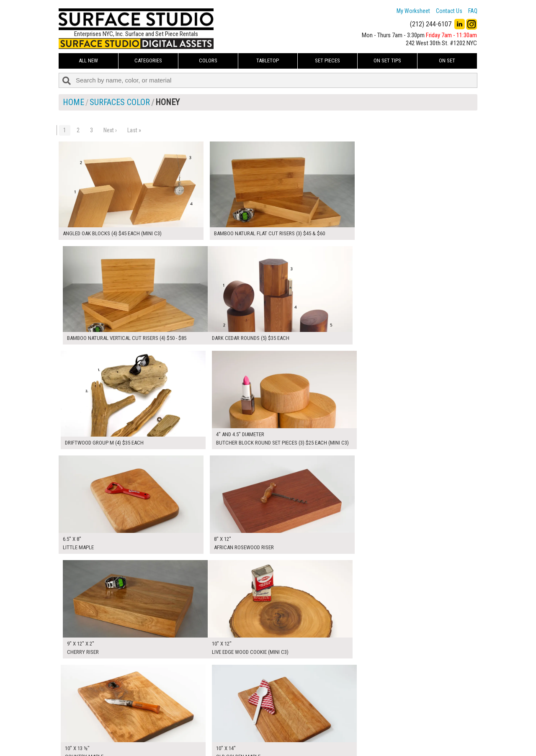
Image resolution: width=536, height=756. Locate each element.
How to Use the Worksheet (236, 714)
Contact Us (449, 11)
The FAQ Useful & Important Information (251, 733)
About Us (215, 723)
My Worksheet (413, 11)
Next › (110, 130)
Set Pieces (327, 60)
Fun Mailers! (218, 742)
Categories (148, 60)
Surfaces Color (120, 102)
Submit (357, 732)
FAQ (473, 11)
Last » (134, 130)
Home (73, 102)
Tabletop (268, 60)
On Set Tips (387, 60)
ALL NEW (88, 60)
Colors (208, 60)
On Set (447, 60)
